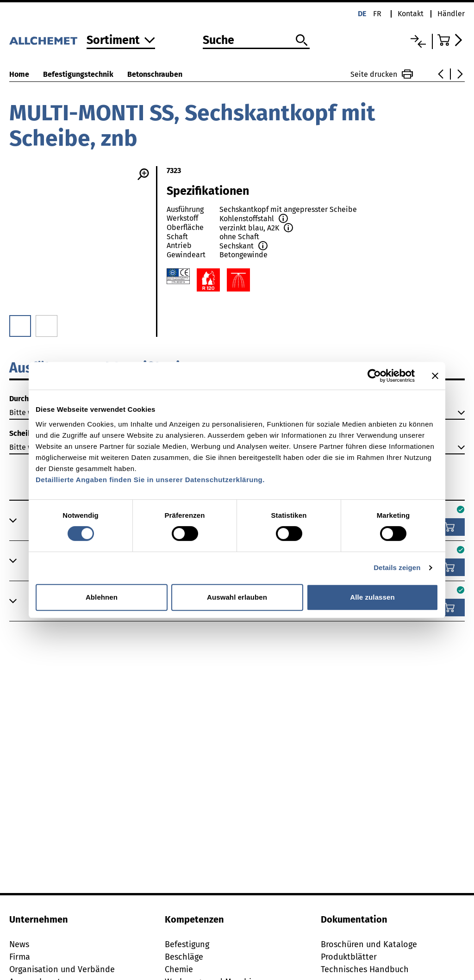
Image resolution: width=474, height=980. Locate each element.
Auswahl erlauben (237, 597)
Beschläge (184, 957)
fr (377, 14)
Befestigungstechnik (78, 74)
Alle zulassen (372, 597)
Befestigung (187, 944)
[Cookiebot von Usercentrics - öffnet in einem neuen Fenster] (374, 376)
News (19, 944)
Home (19, 74)
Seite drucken (382, 74)
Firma (20, 957)
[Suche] (256, 41)
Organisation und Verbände (62, 969)
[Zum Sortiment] (121, 41)
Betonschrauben (155, 74)
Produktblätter (349, 957)
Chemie (179, 969)
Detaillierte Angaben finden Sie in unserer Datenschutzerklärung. (150, 480)
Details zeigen (397, 568)
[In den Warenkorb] (449, 527)
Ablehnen (102, 597)
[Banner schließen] (435, 376)
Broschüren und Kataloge (369, 944)
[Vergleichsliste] (418, 41)
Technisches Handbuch (365, 969)
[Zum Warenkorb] (451, 40)
